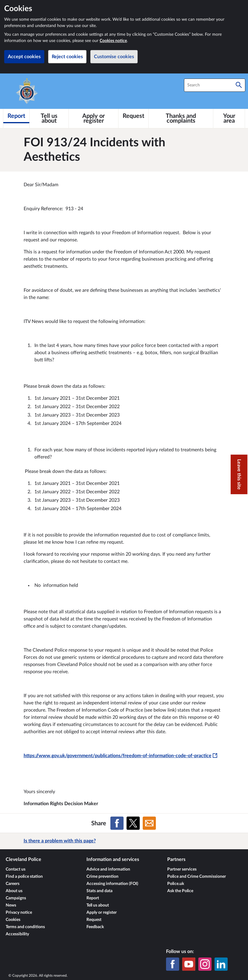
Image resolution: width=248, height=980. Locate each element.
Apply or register (102, 913)
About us (14, 891)
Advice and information (108, 869)
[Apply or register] (93, 118)
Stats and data (99, 891)
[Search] (239, 85)
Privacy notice (19, 913)
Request (94, 920)
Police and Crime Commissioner (197, 877)
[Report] (16, 116)
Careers (13, 884)
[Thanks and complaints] (181, 118)
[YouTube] (189, 964)
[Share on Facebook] (117, 823)
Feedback (95, 927)
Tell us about (98, 905)
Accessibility (17, 934)
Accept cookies (24, 57)
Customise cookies (114, 57)
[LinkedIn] (221, 964)
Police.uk (176, 884)
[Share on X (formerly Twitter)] (133, 823)
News (11, 905)
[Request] (133, 116)
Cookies (13, 920)
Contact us (16, 869)
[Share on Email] (149, 823)
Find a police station (24, 877)
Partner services (182, 869)
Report (93, 898)
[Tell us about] (49, 118)
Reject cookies (67, 57)
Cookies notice (113, 41)
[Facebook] (173, 964)
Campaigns (16, 898)
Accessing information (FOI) (112, 884)
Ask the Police (180, 891)
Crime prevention (102, 877)
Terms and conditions (25, 927)
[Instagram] (205, 964)
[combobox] (215, 85)
